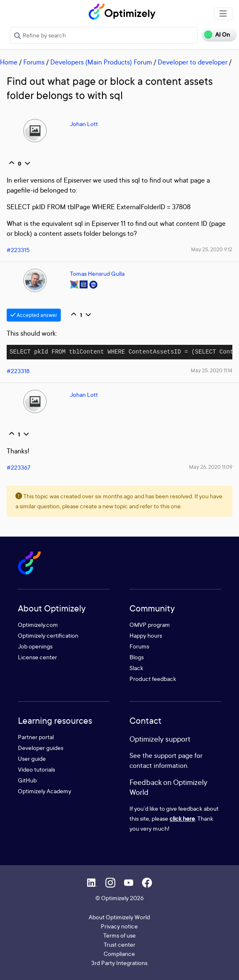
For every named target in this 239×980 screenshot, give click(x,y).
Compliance (119, 954)
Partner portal (36, 737)
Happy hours (146, 635)
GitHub (27, 780)
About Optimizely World (119, 917)
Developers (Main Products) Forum (101, 62)
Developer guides (41, 748)
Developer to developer (193, 62)
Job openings (35, 646)
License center (37, 657)
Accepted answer (34, 315)
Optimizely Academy (45, 791)
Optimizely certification (48, 635)
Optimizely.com (38, 625)
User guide (32, 759)
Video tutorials (36, 769)
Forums (34, 62)
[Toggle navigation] (223, 14)
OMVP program (150, 625)
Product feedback (153, 679)
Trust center (119, 944)
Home (9, 62)
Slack (136, 668)
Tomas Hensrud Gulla (97, 273)
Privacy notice (119, 926)
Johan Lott (84, 124)
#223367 (19, 467)
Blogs (137, 657)
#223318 (18, 371)
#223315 (18, 250)
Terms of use (119, 935)
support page (173, 755)
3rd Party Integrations (119, 963)
